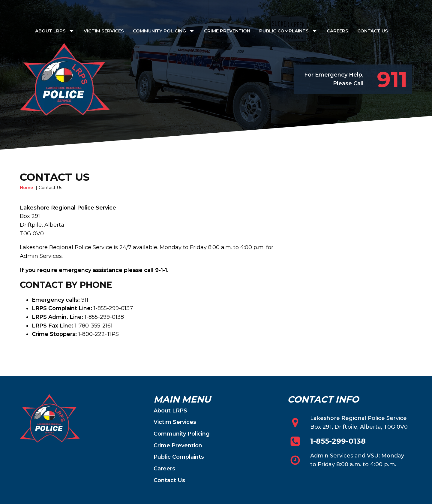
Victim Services (104, 31)
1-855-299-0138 (338, 441)
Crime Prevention (227, 31)
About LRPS (55, 31)
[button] (388, 79)
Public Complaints (288, 31)
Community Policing (164, 31)
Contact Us (373, 31)
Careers (337, 31)
